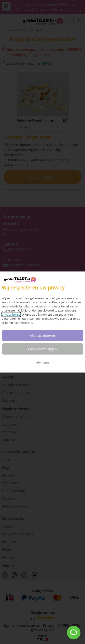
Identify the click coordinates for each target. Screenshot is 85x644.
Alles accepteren (42, 336)
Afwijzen (42, 362)
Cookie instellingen (42, 349)
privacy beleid (11, 314)
